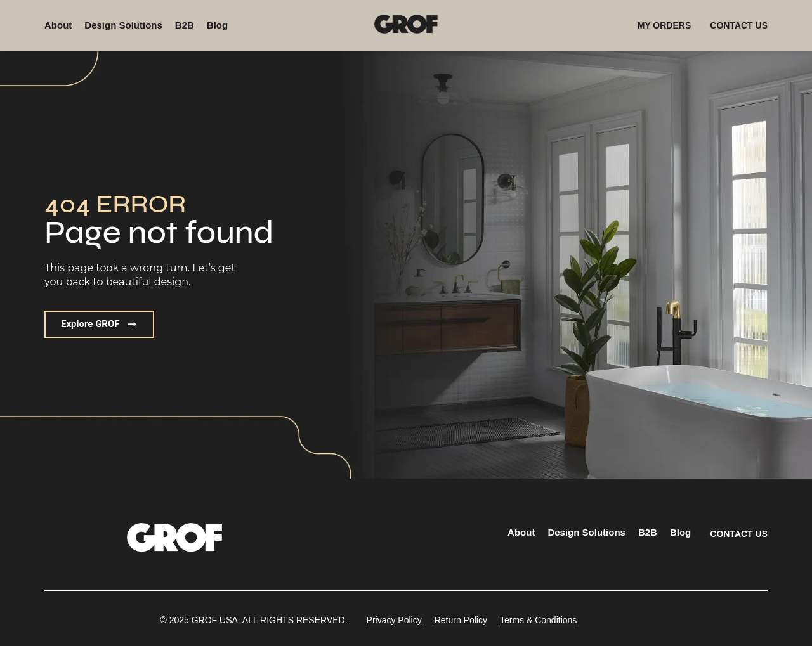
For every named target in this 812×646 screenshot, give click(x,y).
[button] (99, 324)
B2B (185, 25)
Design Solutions (123, 25)
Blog (217, 25)
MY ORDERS (665, 25)
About (58, 25)
